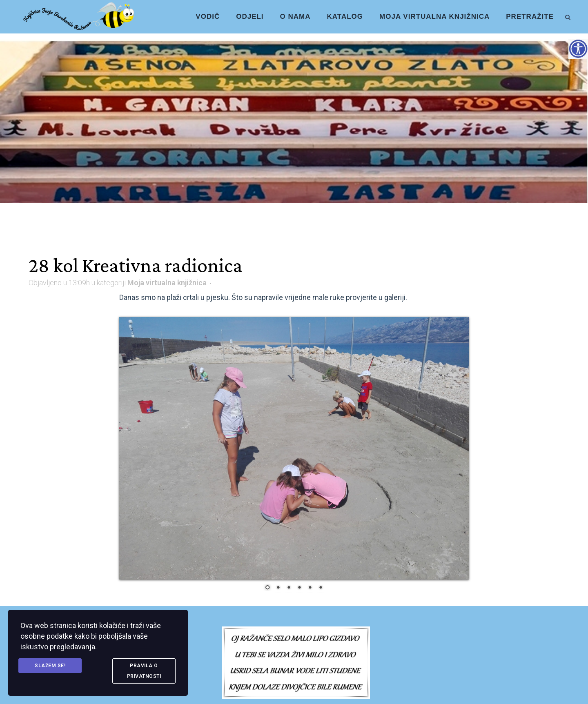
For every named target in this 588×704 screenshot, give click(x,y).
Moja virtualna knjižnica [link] (167, 283)
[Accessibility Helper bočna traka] (578, 49)
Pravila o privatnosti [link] (144, 671)
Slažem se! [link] (50, 666)
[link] (568, 16)
